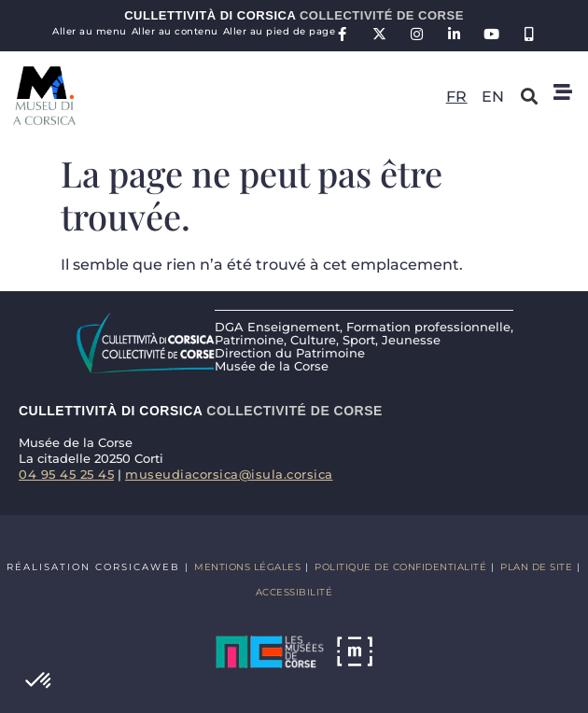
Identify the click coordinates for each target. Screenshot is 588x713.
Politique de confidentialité (400, 567)
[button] (39, 681)
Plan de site (536, 567)
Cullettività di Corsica (294, 15)
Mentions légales (247, 567)
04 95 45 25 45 (66, 474)
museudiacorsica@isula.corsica (229, 474)
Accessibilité (294, 592)
